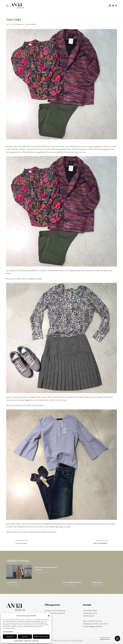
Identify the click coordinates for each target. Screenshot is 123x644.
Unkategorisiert (31, 24)
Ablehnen (25, 637)
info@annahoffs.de (95, 626)
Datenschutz (28, 641)
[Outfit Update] (104, 572)
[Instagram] (110, 6)
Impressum (35, 641)
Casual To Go (11, 582)
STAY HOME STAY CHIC (72, 582)
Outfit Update (97, 582)
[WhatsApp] (113, 6)
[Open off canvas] (7, 6)
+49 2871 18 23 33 (95, 621)
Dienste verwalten (8, 631)
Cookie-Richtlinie (19, 641)
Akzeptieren (10, 637)
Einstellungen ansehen (41, 637)
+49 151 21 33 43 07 (100, 624)
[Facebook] (116, 6)
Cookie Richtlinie (77, 641)
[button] (49, 616)
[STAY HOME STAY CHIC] (76, 572)
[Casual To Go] (19, 572)
